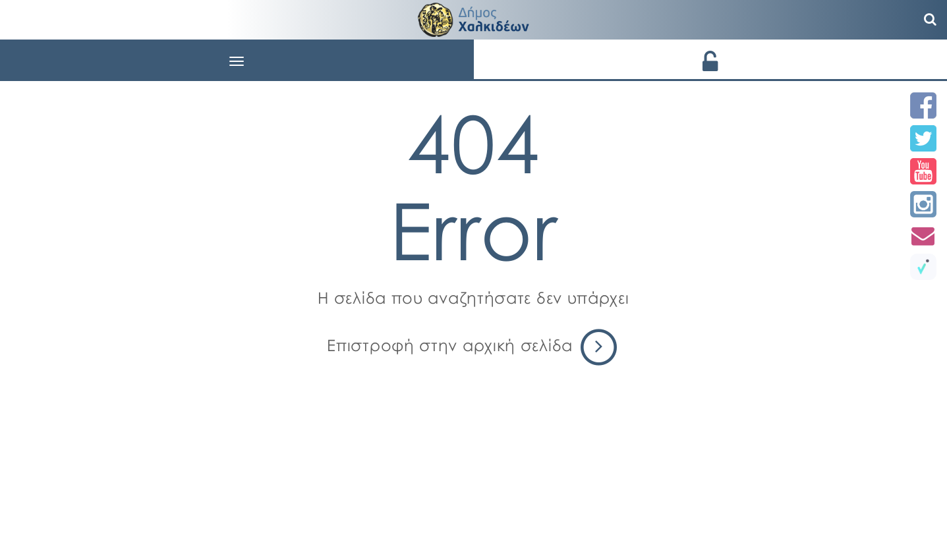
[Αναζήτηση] (931, 20)
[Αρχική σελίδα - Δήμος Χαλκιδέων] (474, 18)
